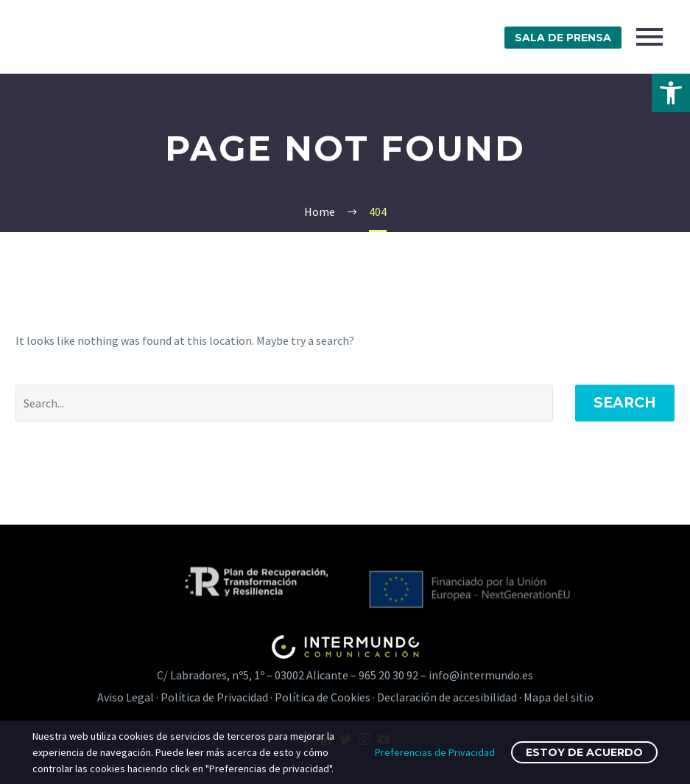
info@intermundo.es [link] (481, 675)
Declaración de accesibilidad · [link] (450, 697)
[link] (671, 93)
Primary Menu (649, 37)
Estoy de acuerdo (584, 752)
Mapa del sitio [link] (559, 697)
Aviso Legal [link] (126, 697)
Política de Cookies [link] (323, 697)
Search (625, 403)
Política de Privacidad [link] (214, 697)
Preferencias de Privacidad (435, 752)
